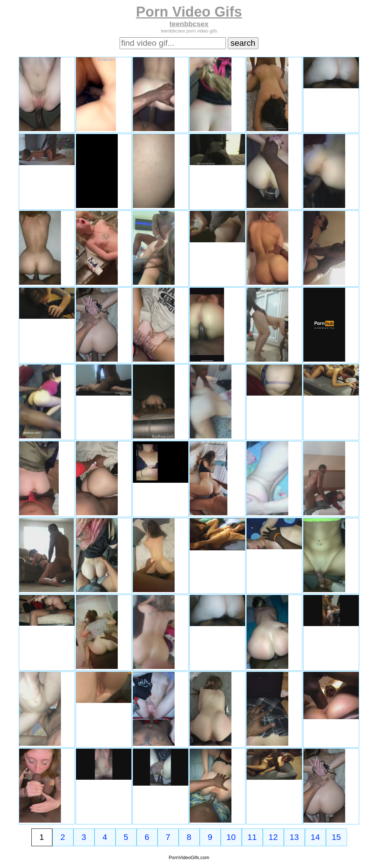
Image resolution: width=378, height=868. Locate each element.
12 (273, 837)
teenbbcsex (189, 24)
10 (231, 837)
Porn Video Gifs (189, 12)
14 (315, 837)
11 (252, 837)
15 (336, 837)
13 (294, 837)
